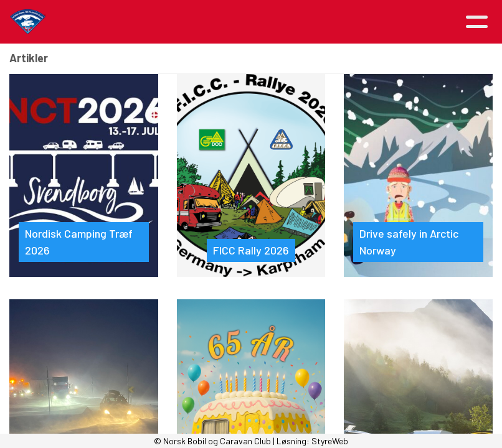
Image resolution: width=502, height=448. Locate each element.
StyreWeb (330, 441)
